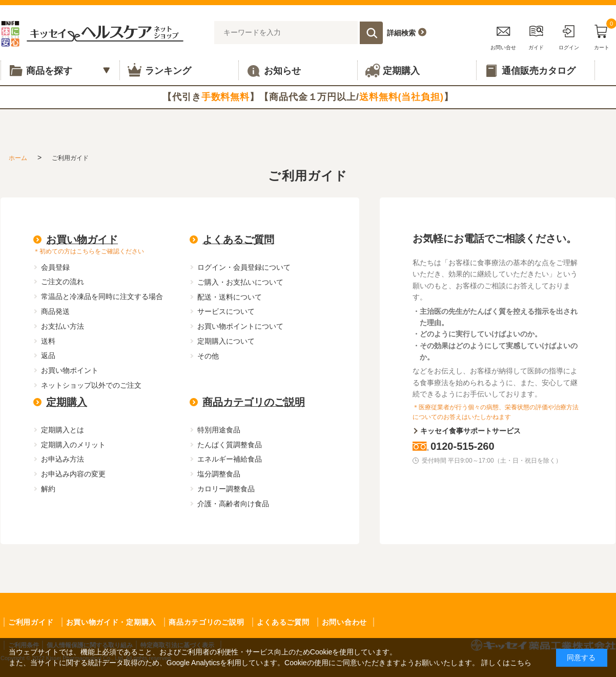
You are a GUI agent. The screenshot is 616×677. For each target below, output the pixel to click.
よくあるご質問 (238, 240)
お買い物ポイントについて (240, 326)
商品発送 (55, 311)
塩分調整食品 (219, 474)
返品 (48, 355)
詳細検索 (401, 33)
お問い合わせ (344, 622)
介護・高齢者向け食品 (233, 504)
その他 (208, 356)
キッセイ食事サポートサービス (470, 431)
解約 (48, 489)
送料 (48, 341)
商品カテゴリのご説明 (254, 402)
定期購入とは (63, 430)
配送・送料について (230, 297)
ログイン (569, 36)
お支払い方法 (63, 326)
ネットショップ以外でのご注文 (91, 385)
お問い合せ (503, 36)
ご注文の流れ (63, 282)
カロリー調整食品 (226, 489)
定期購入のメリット (73, 445)
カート (602, 36)
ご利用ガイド (31, 622)
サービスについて (226, 311)
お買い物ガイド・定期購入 (111, 622)
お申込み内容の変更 (73, 474)
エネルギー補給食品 (230, 459)
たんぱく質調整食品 (230, 445)
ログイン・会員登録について (244, 267)
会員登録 (55, 267)
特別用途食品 (219, 430)
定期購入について (226, 341)
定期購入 (67, 402)
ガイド (536, 36)
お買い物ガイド (82, 240)
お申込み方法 (63, 459)
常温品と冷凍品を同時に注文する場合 (102, 296)
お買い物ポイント (70, 370)
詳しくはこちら (506, 663)
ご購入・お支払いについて (240, 282)
